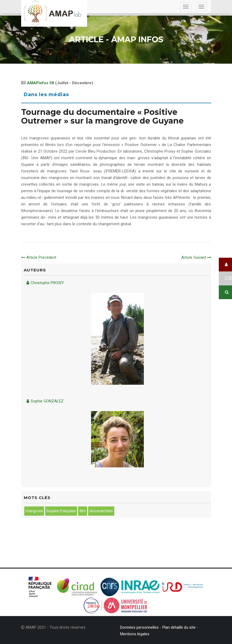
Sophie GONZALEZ (45, 401)
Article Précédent (39, 257)
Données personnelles (139, 627)
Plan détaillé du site (179, 627)
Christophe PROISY (45, 283)
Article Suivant (196, 257)
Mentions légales (135, 634)
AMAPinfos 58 (41, 83)
